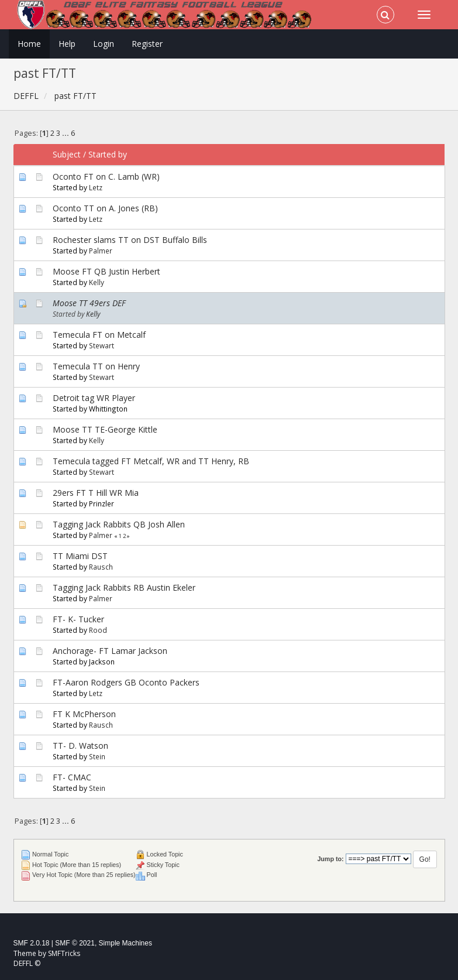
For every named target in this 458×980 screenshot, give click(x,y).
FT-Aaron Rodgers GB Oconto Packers (126, 682)
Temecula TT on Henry (96, 366)
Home (29, 44)
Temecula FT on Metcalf (99, 335)
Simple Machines (125, 943)
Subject (67, 154)
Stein (97, 756)
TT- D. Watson (80, 746)
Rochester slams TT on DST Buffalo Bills (130, 240)
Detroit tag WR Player (94, 398)
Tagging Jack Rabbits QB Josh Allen (119, 524)
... (66, 133)
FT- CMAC (72, 777)
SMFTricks (64, 953)
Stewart (101, 345)
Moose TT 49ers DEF (89, 303)
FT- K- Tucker (78, 619)
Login (104, 44)
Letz (96, 187)
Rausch (101, 567)
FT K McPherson (84, 714)
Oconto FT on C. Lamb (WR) (106, 177)
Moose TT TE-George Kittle (105, 429)
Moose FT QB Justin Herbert (106, 271)
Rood (98, 630)
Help (67, 44)
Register (147, 44)
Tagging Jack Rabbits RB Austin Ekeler (124, 587)
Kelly (97, 282)
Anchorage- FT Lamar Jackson (110, 651)
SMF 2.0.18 (32, 943)
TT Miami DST (80, 556)
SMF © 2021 (75, 943)
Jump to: (330, 859)
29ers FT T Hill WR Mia (96, 493)
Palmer (101, 251)
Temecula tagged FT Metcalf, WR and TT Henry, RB (151, 461)
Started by (108, 154)
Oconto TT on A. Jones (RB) (105, 208)
